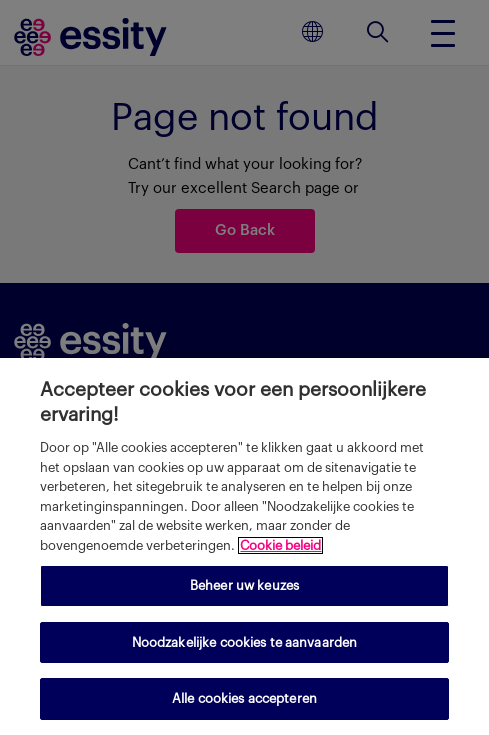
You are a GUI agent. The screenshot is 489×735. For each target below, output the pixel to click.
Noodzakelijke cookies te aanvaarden (245, 642)
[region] (244, 546)
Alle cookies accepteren (244, 698)
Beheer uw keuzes (244, 585)
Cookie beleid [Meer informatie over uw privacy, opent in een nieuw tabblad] (280, 545)
